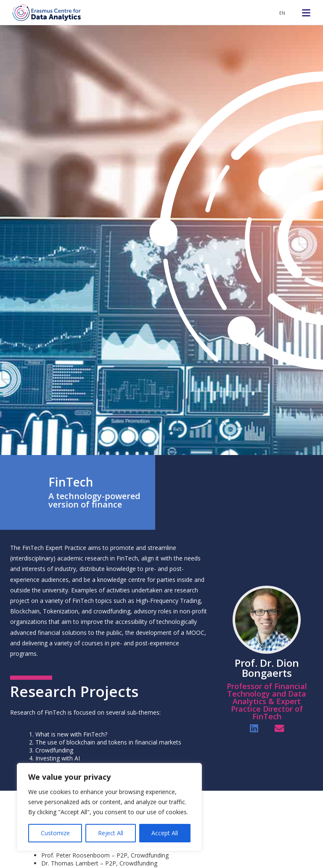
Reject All (111, 833)
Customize (55, 833)
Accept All (165, 833)
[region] (109, 807)
